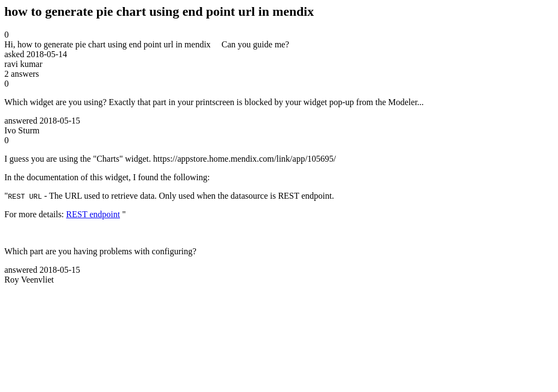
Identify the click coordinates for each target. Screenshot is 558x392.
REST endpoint (93, 214)
